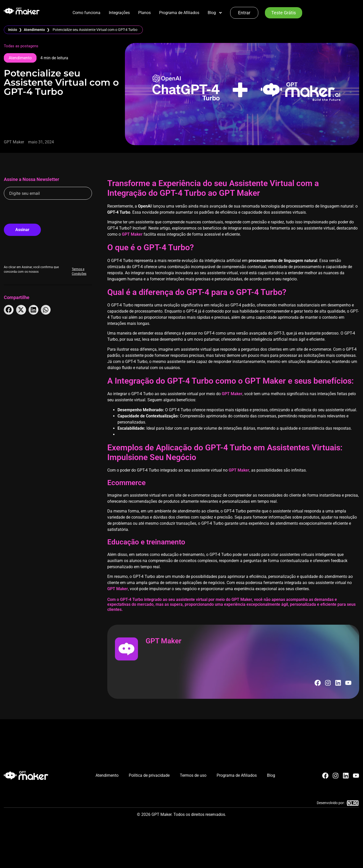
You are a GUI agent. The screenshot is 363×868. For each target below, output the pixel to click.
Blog (215, 13)
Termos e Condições (82, 267)
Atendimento (34, 30)
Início (13, 30)
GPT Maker (132, 234)
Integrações (119, 13)
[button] (9, 310)
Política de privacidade (149, 775)
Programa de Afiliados (179, 13)
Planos (144, 13)
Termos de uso (193, 775)
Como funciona (86, 13)
